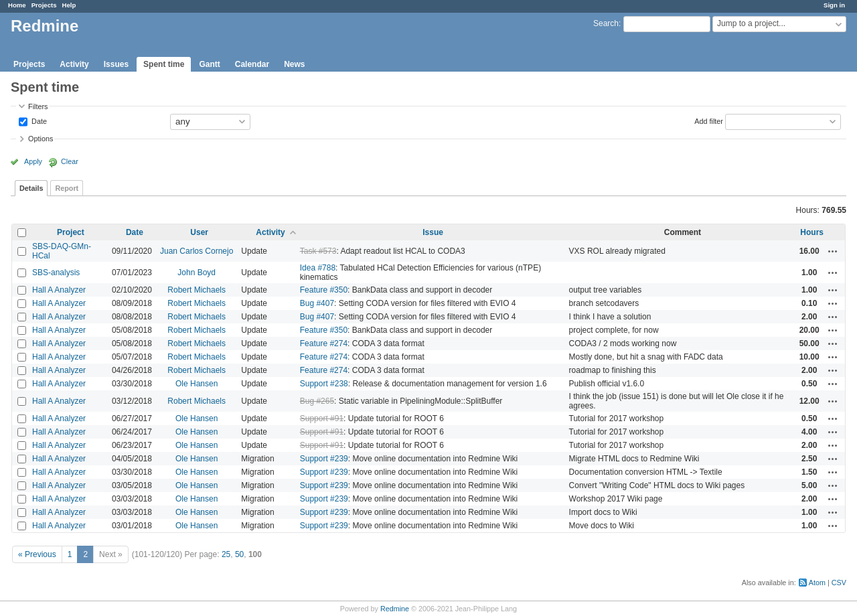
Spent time (164, 64)
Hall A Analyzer (59, 290)
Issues (116, 64)
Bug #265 (317, 401)
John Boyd (197, 273)
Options (41, 139)
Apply (33, 161)
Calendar (252, 64)
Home (17, 5)
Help (69, 5)
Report (67, 188)
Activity (74, 64)
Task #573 (318, 251)
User (199, 232)
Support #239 (324, 459)
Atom (817, 583)
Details (31, 188)
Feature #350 (324, 290)
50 (239, 554)
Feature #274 (324, 343)
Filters (38, 106)
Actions (833, 251)
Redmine (395, 609)
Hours (812, 232)
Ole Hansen (197, 384)
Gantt (209, 64)
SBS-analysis (56, 273)
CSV (839, 583)
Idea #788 (318, 268)
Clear (70, 161)
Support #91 (322, 418)
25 (226, 554)
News (294, 64)
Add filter (709, 121)
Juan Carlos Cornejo (197, 251)
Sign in (834, 5)
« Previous (37, 554)
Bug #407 (317, 303)
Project (71, 232)
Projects (44, 5)
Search (606, 23)
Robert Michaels (197, 290)
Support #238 (324, 384)
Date (38, 121)
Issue (433, 232)
